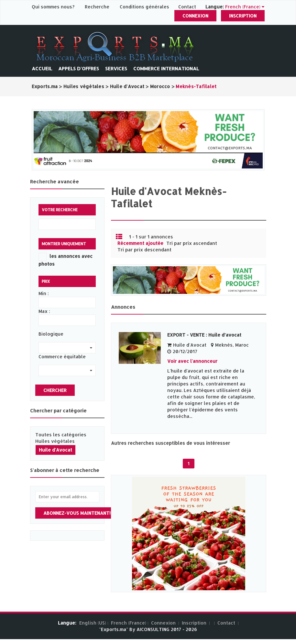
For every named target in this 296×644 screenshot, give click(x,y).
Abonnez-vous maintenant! (77, 513)
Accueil (42, 69)
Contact (187, 7)
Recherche (97, 7)
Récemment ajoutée (140, 243)
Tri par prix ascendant (192, 243)
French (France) (129, 623)
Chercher (55, 390)
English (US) (93, 623)
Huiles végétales (55, 441)
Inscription (243, 16)
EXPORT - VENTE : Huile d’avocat (204, 335)
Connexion (195, 16)
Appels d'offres (79, 69)
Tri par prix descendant (144, 250)
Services (116, 69)
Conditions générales (145, 7)
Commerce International (166, 69)
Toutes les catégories (61, 435)
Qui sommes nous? (54, 7)
